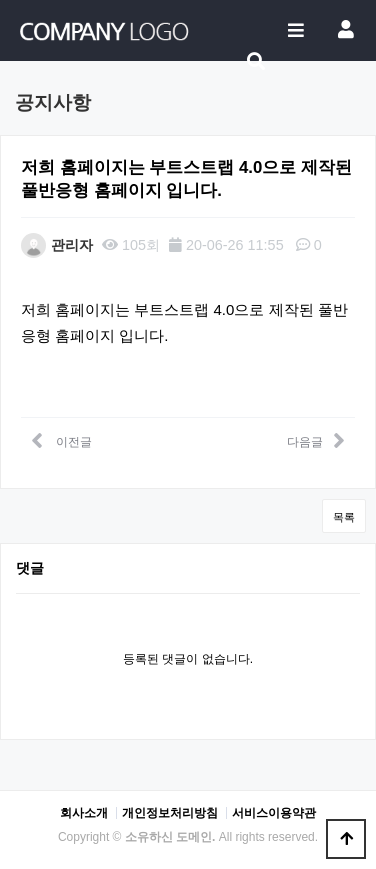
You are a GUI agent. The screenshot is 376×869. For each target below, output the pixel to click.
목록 (344, 517)
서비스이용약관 (274, 813)
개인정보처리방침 (170, 813)
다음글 (316, 440)
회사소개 (84, 813)
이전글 (61, 440)
